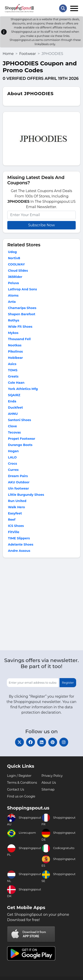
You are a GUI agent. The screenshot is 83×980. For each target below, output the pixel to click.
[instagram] (64, 742)
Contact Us (16, 789)
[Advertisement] (41, 605)
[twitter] (19, 742)
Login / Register (19, 776)
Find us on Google (21, 796)
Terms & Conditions (22, 783)
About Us (49, 783)
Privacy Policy (52, 776)
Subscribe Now (41, 225)
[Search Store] (63, 8)
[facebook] (31, 742)
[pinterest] (53, 742)
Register (68, 683)
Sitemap (48, 789)
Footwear (28, 54)
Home (8, 54)
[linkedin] (42, 742)
